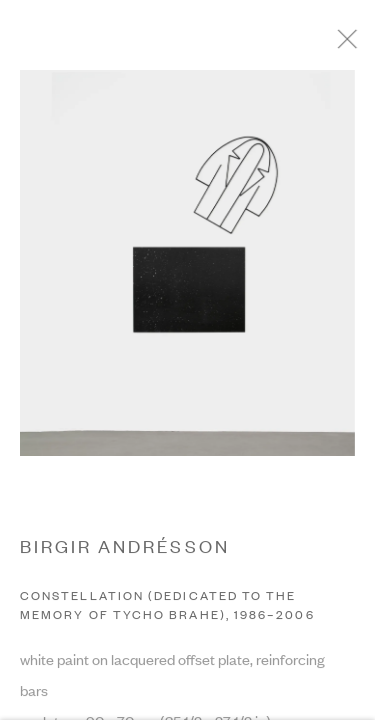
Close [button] (357, 45)
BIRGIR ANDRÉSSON (125, 550)
